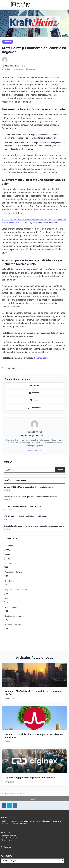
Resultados (10, 581)
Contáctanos (6, 847)
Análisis (8, 563)
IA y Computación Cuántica (16, 590)
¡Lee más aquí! (41, 358)
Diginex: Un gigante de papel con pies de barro (22, 506)
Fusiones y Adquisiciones (15, 616)
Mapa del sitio (7, 840)
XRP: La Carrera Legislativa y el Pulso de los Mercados (26, 516)
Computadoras (11, 607)
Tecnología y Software (14, 572)
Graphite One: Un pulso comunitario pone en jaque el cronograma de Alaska (34, 526)
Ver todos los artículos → (34, 451)
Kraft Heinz (11, 369)
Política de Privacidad (9, 838)
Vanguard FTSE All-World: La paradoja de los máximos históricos (30, 487)
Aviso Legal (6, 832)
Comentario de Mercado (15, 625)
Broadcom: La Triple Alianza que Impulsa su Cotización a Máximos (30, 497)
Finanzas (9, 555)
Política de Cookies (9, 835)
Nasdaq (8, 598)
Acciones (8, 42)
